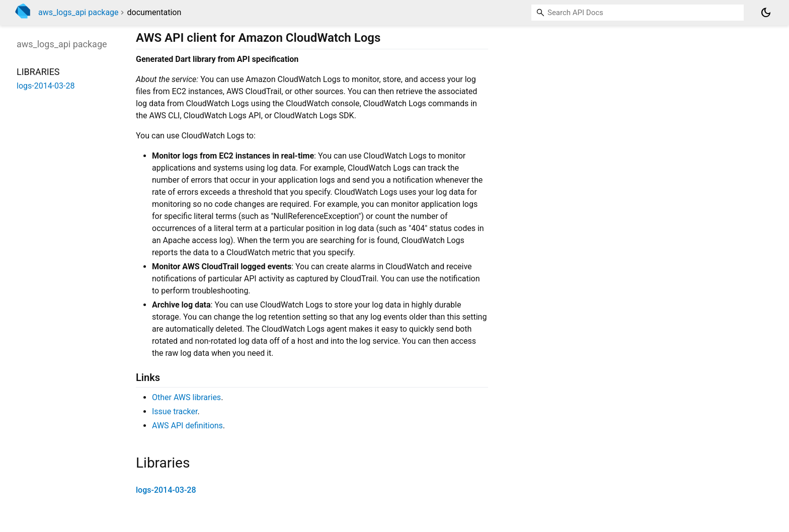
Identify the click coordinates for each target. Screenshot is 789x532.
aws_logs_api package (78, 12)
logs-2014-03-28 (166, 490)
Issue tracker (175, 411)
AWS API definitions (187, 426)
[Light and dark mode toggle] (766, 13)
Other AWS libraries (186, 397)
